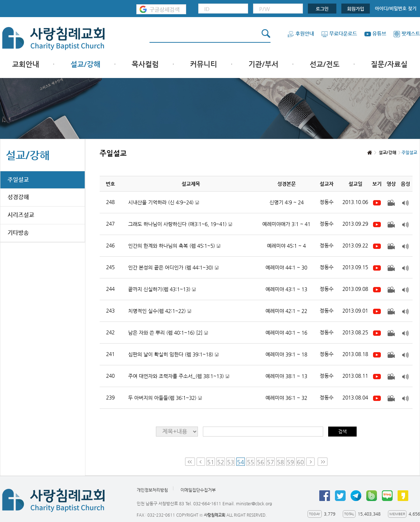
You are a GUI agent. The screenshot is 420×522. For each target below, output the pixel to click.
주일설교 (18, 180)
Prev (201, 462)
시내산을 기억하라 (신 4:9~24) (164, 202)
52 (221, 462)
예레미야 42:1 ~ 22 (286, 311)
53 (231, 462)
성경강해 (18, 197)
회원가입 (356, 9)
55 (251, 462)
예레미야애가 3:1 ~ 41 (286, 224)
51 (211, 462)
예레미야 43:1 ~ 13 (286, 289)
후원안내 (301, 33)
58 (280, 462)
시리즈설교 (21, 215)
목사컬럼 (145, 64)
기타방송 (18, 233)
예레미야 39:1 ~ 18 (286, 354)
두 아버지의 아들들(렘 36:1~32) (165, 398)
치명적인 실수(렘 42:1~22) (160, 311)
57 (271, 462)
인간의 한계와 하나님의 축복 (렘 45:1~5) (174, 246)
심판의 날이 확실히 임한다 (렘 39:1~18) (173, 354)
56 (261, 462)
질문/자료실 (389, 64)
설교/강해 (85, 64)
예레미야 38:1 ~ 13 (286, 376)
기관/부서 (263, 64)
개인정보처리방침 (152, 490)
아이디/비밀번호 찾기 (396, 8)
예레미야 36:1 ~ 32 (286, 398)
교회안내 (26, 64)
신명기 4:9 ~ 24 (287, 202)
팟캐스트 (407, 33)
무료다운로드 (339, 33)
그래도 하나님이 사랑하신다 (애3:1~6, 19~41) (180, 224)
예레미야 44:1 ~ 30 (286, 267)
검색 (342, 431)
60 (300, 462)
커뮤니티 (204, 64)
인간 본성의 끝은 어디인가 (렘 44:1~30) (173, 268)
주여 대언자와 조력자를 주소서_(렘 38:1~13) (179, 376)
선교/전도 (325, 64)
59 (290, 462)
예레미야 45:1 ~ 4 (286, 246)
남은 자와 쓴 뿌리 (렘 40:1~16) (168, 333)
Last (322, 462)
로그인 (322, 9)
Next (311, 462)
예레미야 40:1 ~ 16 (286, 333)
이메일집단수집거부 (198, 490)
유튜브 (375, 33)
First (190, 462)
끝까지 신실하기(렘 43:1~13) (162, 289)
